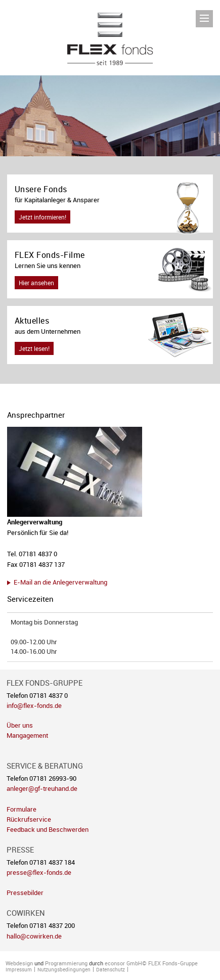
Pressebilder (25, 893)
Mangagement (27, 736)
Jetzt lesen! (34, 348)
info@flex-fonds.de (34, 706)
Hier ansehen (36, 283)
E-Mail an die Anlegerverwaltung (60, 582)
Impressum (19, 969)
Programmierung (66, 963)
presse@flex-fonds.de (39, 873)
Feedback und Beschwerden (48, 830)
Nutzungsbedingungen (64, 969)
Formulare (21, 809)
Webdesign (19, 963)
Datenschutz (111, 969)
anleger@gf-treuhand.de (42, 789)
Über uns (20, 725)
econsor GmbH (123, 963)
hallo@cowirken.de (34, 936)
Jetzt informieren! (42, 217)
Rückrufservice (29, 819)
